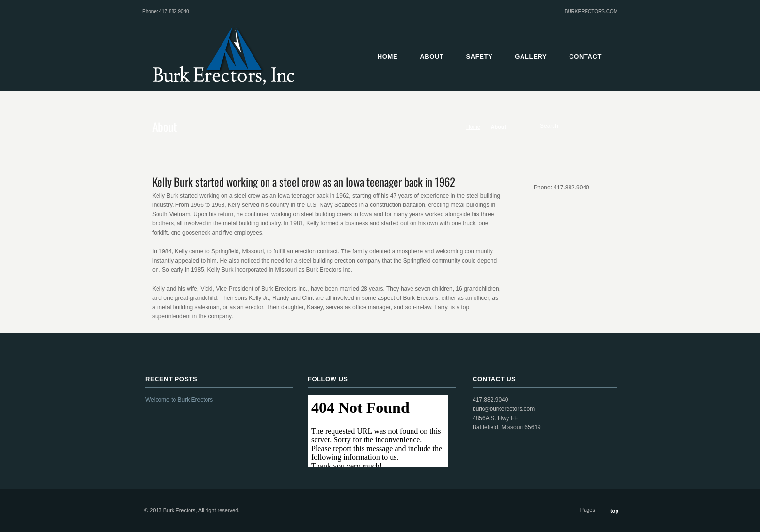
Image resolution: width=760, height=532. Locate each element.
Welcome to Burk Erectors (179, 400)
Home (473, 127)
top (614, 511)
